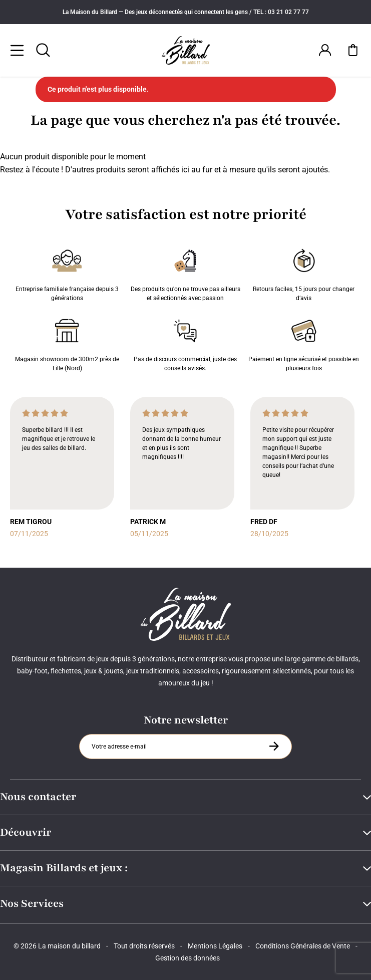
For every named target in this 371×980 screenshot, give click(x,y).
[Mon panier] (353, 50)
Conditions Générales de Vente (303, 946)
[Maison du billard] (185, 50)
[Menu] (17, 50)
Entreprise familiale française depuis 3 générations (67, 273)
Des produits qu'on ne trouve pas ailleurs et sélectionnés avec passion (185, 273)
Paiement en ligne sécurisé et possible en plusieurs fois (304, 343)
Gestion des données (188, 958)
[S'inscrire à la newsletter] (274, 746)
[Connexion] (325, 50)
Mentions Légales (215, 946)
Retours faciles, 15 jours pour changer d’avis (304, 273)
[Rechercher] (43, 50)
